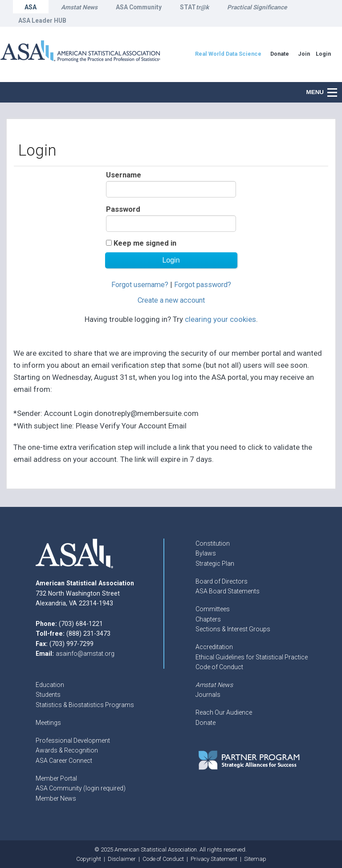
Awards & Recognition (67, 750)
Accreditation (214, 647)
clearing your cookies (220, 319)
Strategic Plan (215, 564)
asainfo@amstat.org (85, 654)
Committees (213, 609)
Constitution (213, 543)
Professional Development (73, 740)
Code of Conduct (219, 667)
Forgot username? (140, 285)
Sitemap (255, 859)
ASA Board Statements (228, 591)
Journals (208, 695)
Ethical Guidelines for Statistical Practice (252, 657)
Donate (206, 723)
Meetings (48, 723)
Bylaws (206, 553)
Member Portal (56, 778)
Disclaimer (122, 859)
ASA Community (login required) (81, 788)
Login (323, 54)
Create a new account (171, 300)
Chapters (208, 619)
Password (123, 209)
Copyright (89, 859)
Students (48, 695)
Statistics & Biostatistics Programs (85, 705)
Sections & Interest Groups (233, 629)
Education (50, 685)
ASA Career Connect (64, 761)
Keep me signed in (145, 243)
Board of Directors (222, 581)
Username (124, 175)
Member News (56, 798)
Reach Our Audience (224, 712)
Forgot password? (203, 285)
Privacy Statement (214, 859)
